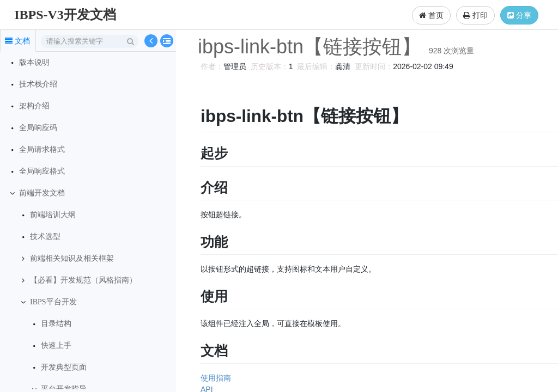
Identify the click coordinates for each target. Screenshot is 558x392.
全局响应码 (38, 128)
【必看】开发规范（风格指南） (83, 280)
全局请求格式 (42, 149)
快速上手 (56, 345)
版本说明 (34, 62)
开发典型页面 (64, 367)
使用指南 (214, 378)
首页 (431, 15)
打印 (475, 15)
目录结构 (56, 324)
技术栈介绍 (38, 84)
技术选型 (45, 237)
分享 (519, 15)
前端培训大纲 (53, 215)
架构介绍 (34, 106)
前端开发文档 (42, 193)
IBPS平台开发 (53, 302)
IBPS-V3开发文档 (65, 15)
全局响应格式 (42, 171)
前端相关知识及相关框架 (72, 258)
